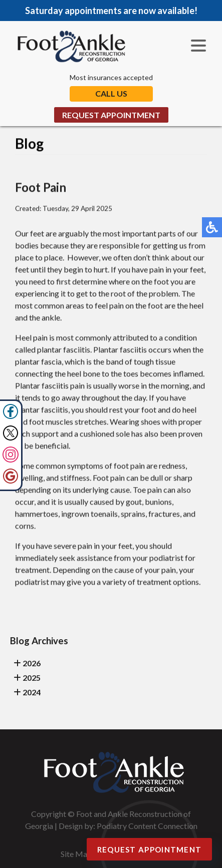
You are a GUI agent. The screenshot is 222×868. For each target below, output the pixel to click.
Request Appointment (111, 115)
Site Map (76, 854)
